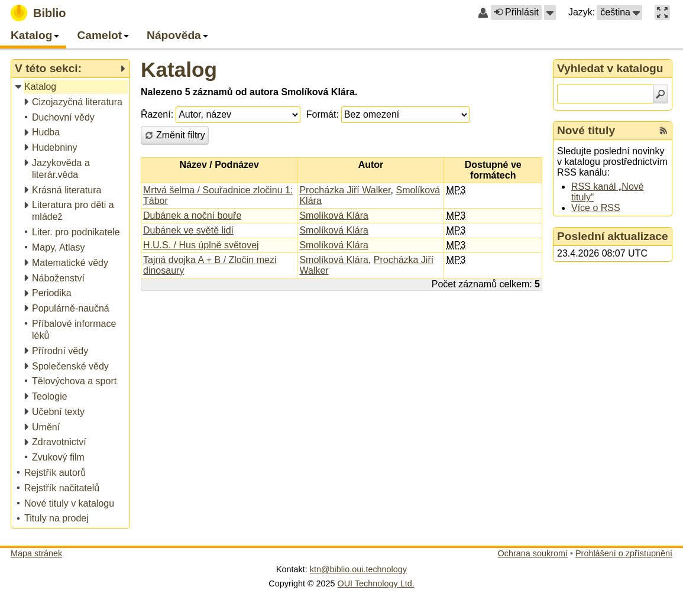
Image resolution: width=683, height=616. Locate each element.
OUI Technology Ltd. (376, 583)
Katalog (179, 69)
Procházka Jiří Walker (345, 190)
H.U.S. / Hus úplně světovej (201, 245)
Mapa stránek (36, 553)
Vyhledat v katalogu (610, 68)
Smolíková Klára (334, 215)
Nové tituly (586, 130)
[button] (550, 12)
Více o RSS (596, 208)
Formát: (323, 114)
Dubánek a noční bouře (192, 215)
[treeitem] (71, 87)
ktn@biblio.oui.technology (358, 569)
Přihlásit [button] (516, 12)
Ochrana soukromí (533, 553)
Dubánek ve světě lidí (188, 230)
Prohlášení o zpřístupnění (624, 553)
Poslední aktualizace (613, 236)
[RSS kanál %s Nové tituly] (663, 131)
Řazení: (157, 114)
